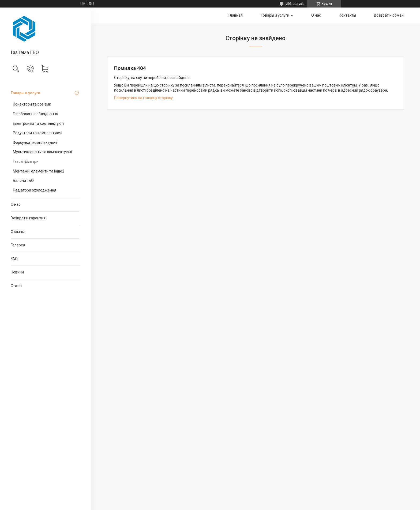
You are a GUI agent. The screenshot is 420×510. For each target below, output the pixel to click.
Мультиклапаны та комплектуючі (42, 152)
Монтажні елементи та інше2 (39, 171)
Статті (16, 286)
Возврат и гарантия (28, 218)
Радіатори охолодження (35, 190)
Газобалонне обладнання (35, 114)
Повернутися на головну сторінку (143, 98)
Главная (236, 15)
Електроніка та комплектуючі (39, 123)
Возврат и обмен (389, 15)
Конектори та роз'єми (32, 104)
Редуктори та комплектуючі (37, 133)
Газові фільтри (26, 162)
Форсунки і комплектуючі (35, 142)
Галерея (18, 245)
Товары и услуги (25, 93)
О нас (16, 204)
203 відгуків (295, 4)
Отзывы (18, 232)
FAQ (14, 259)
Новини (17, 272)
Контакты (347, 15)
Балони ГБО (23, 181)
